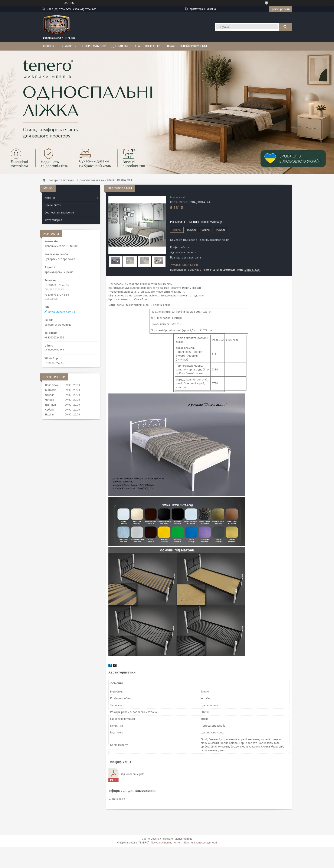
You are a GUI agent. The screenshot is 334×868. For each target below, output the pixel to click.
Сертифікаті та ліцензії (59, 213)
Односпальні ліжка (91, 180)
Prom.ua (187, 839)
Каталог (66, 46)
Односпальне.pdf (132, 774)
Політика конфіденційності (201, 843)
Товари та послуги (61, 180)
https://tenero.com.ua (62, 312)
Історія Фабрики (94, 46)
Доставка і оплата (126, 46)
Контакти (153, 46)
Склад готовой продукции (186, 46)
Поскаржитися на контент (167, 843)
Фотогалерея (53, 220)
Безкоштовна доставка (186, 258)
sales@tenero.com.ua (58, 325)
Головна (48, 46)
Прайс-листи (53, 205)
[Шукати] (285, 27)
